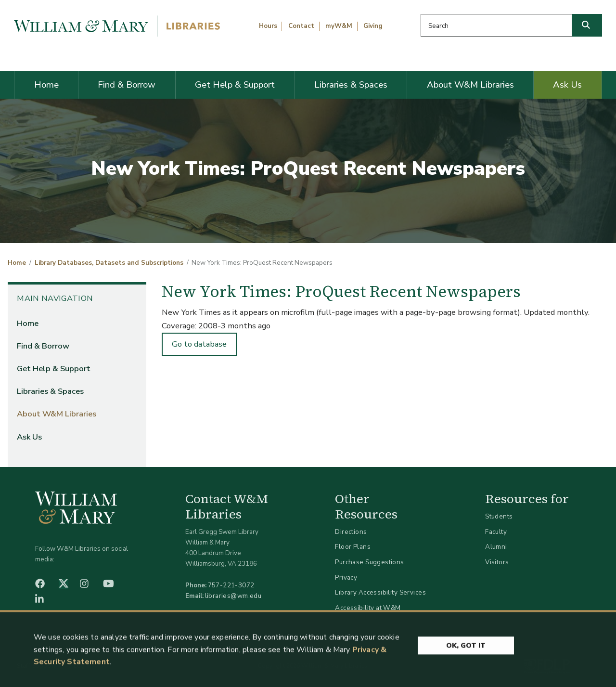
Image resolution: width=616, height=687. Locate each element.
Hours (268, 26)
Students (499, 516)
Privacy (346, 577)
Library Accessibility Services (380, 592)
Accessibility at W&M (368, 608)
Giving (373, 26)
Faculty (496, 532)
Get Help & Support (235, 85)
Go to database (199, 344)
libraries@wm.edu (233, 596)
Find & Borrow (127, 85)
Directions (351, 532)
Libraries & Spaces (351, 85)
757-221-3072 (231, 585)
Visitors (497, 562)
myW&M (339, 26)
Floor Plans (353, 547)
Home (46, 85)
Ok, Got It (466, 648)
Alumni (496, 547)
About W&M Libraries (470, 85)
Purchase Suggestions (369, 562)
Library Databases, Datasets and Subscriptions (109, 263)
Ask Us (567, 85)
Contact (301, 26)
